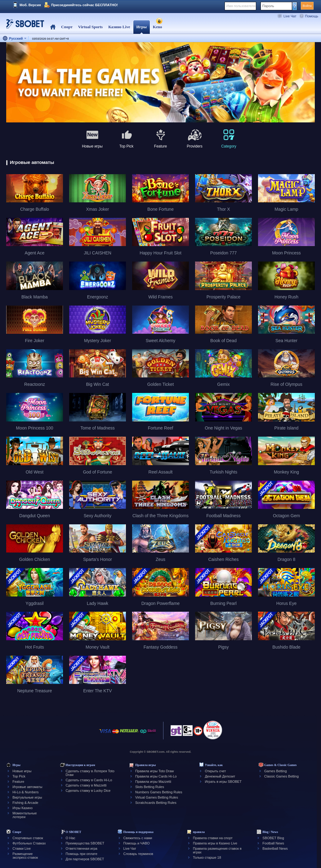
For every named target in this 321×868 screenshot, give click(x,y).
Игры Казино (22, 808)
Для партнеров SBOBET (85, 859)
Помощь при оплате (82, 854)
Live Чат (290, 16)
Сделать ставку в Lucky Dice (88, 791)
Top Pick (19, 776)
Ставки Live (22, 848)
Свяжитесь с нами (138, 838)
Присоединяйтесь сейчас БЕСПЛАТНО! (85, 5)
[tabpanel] (160, 83)
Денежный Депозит (220, 776)
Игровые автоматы (27, 787)
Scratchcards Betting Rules (156, 803)
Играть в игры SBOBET (223, 782)
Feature (18, 782)
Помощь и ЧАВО (137, 843)
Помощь (312, 16)
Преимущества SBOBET (85, 843)
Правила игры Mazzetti (153, 782)
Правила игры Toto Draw (154, 771)
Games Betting (276, 771)
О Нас (71, 838)
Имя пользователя (241, 6)
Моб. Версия (30, 5)
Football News (273, 843)
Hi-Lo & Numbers (25, 792)
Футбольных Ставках (29, 843)
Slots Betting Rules (150, 787)
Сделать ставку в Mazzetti (86, 785)
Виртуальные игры (27, 797)
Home (53, 27)
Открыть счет (215, 771)
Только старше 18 (207, 857)
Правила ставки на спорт (213, 838)
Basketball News (275, 848)
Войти (307, 6)
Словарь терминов (138, 854)
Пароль (268, 6)
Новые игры (22, 771)
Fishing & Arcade (25, 803)
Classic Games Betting (281, 776)
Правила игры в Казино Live (215, 843)
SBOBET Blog (273, 838)
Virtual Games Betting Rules (157, 797)
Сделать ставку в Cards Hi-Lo (89, 780)
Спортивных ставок (28, 838)
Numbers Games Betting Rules (159, 792)
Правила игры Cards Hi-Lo (156, 776)
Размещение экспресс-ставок (25, 856)
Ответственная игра (82, 848)
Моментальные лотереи (25, 815)
